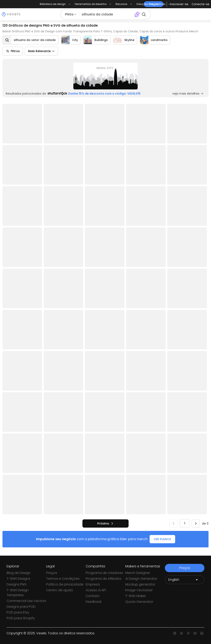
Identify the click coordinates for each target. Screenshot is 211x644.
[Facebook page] (181, 633)
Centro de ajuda (59, 590)
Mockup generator (140, 584)
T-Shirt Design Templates (18, 593)
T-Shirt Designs (18, 579)
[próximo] (105, 523)
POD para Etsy (18, 612)
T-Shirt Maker (136, 596)
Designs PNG (17, 584)
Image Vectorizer (139, 590)
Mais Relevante (41, 51)
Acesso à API (96, 590)
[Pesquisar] (107, 14)
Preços (52, 573)
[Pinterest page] (188, 633)
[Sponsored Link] (105, 76)
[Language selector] (185, 580)
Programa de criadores (104, 573)
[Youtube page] (195, 633)
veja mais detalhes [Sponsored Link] (188, 94)
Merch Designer (138, 573)
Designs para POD (21, 607)
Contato (93, 596)
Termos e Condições (63, 579)
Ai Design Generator (141, 579)
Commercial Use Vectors (26, 601)
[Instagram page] (175, 633)
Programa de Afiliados (104, 579)
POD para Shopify (21, 618)
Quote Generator (139, 602)
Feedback (94, 602)
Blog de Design (19, 573)
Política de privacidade (65, 584)
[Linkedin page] (202, 633)
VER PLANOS (162, 539)
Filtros (13, 51)
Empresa (93, 584)
